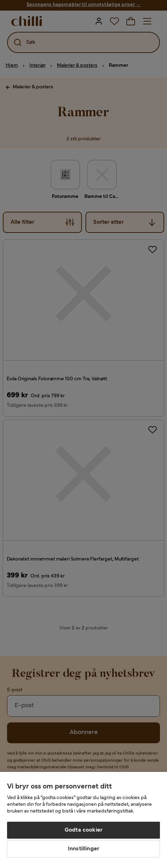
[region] (83, 820)
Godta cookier (83, 830)
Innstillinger (83, 849)
